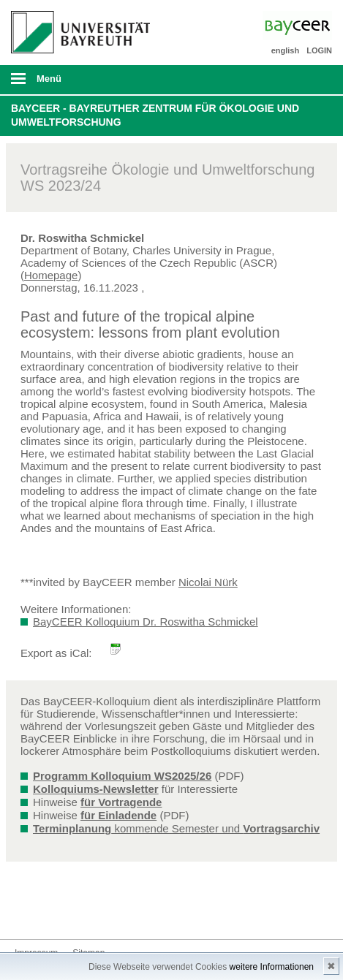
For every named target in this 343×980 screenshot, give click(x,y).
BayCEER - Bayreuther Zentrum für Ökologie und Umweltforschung (155, 115)
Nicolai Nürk (208, 582)
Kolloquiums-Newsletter (96, 789)
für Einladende (118, 815)
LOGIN (319, 50)
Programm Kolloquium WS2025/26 (122, 776)
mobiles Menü (75, 83)
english (286, 50)
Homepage (51, 275)
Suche (301, 80)
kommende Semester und (176, 828)
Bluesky (26, 912)
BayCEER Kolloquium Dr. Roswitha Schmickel (146, 622)
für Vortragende (121, 802)
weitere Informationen (272, 967)
